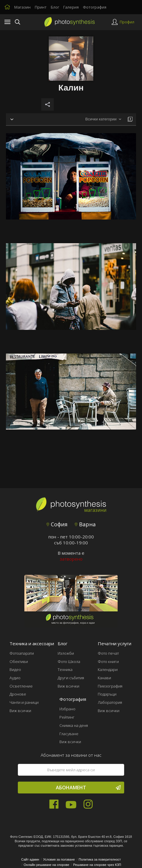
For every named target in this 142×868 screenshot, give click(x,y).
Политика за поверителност (100, 859)
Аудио (15, 678)
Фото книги (108, 662)
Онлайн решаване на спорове (47, 865)
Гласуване (69, 734)
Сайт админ (30, 859)
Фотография (95, 7)
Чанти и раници (24, 702)
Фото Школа (69, 662)
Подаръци (107, 694)
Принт (41, 7)
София (57, 524)
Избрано (67, 709)
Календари (108, 669)
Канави (104, 678)
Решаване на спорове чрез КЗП (97, 865)
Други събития (71, 678)
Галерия (71, 7)
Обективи (19, 662)
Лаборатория (110, 702)
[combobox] (103, 119)
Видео (15, 669)
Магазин (22, 7)
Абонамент (88, 788)
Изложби (66, 653)
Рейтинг (67, 717)
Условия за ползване (59, 859)
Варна (85, 524)
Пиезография (110, 686)
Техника (65, 669)
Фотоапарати (22, 653)
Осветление (21, 686)
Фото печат (108, 653)
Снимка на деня (74, 725)
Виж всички (20, 711)
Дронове (18, 694)
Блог (55, 7)
